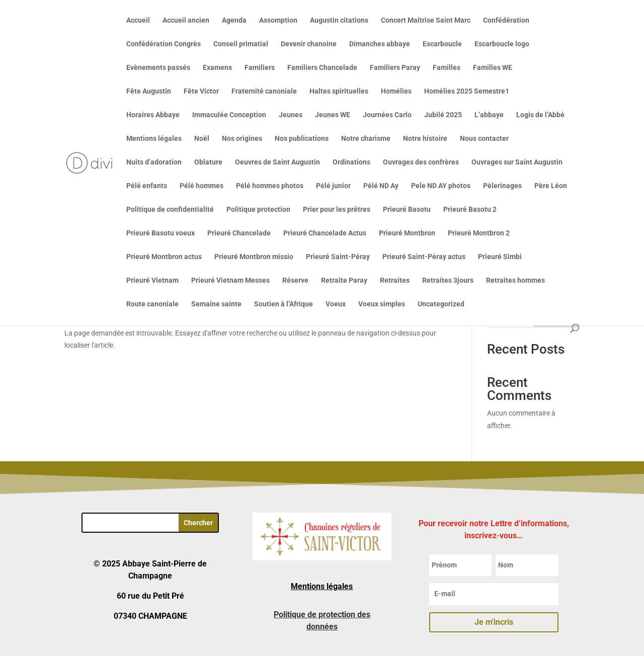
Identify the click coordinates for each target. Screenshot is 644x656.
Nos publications (302, 139)
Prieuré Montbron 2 (479, 233)
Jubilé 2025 (443, 115)
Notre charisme (366, 139)
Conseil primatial (241, 44)
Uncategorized (441, 304)
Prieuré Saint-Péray (338, 257)
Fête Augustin (149, 91)
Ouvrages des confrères (421, 162)
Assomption (278, 20)
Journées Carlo (387, 115)
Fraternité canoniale (264, 91)
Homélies (396, 91)
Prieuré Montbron (407, 233)
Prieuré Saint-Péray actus (424, 257)
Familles (447, 68)
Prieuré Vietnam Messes (230, 280)
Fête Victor (201, 91)
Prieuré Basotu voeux (160, 233)
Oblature (208, 162)
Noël (202, 139)
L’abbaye (489, 115)
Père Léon (551, 186)
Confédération (506, 20)
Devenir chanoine (309, 44)
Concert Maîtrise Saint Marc (426, 20)
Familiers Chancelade (322, 68)
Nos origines (242, 139)
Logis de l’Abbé (540, 115)
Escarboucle (442, 44)
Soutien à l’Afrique (284, 304)
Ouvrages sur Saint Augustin (517, 162)
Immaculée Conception (229, 115)
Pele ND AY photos (441, 186)
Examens (217, 68)
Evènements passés (158, 68)
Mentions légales (154, 139)
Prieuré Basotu (407, 210)
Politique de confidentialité (170, 210)
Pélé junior (333, 186)
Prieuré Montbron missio (254, 257)
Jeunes (291, 115)
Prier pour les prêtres (337, 210)
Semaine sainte (216, 304)
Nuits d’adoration (154, 162)
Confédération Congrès (164, 44)
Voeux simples (382, 304)
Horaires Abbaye (153, 115)
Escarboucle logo (502, 44)
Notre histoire (425, 139)
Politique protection (258, 210)
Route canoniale (152, 304)
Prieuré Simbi (500, 257)
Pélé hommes (202, 186)
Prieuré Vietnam (152, 280)
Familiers (260, 68)
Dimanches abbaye (380, 44)
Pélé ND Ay (381, 186)
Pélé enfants (147, 186)
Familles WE (493, 68)
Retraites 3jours (448, 280)
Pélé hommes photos (270, 186)
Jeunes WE (333, 115)
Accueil (138, 20)
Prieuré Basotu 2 (470, 210)
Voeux (336, 304)
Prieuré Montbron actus (164, 257)
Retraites (395, 280)
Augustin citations (339, 20)
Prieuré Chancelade (239, 233)
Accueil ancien (186, 20)
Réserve (295, 280)
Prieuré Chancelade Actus (325, 233)
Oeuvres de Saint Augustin (277, 162)
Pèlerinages (502, 186)
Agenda (234, 20)
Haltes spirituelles (339, 91)
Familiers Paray (395, 68)
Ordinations (351, 162)
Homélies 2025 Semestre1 (467, 91)
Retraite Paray (344, 280)
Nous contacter (484, 139)
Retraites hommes (515, 280)
